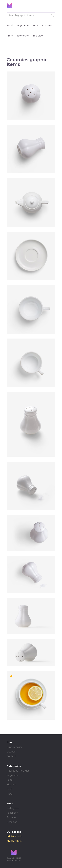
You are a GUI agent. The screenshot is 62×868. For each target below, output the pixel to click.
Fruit (35, 25)
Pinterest (12, 817)
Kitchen (47, 25)
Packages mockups (18, 771)
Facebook (12, 813)
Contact (11, 756)
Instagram (13, 808)
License (11, 752)
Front (10, 36)
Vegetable (23, 25)
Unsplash (12, 822)
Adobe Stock (14, 836)
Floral (10, 794)
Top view (38, 36)
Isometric (23, 36)
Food (10, 25)
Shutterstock (14, 841)
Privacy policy (14, 747)
